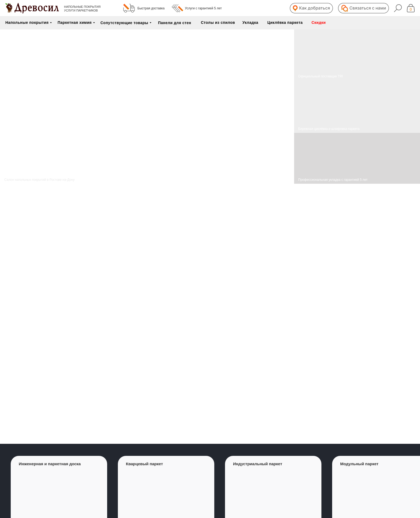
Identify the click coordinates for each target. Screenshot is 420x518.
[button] (311, 8)
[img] (357, 107)
